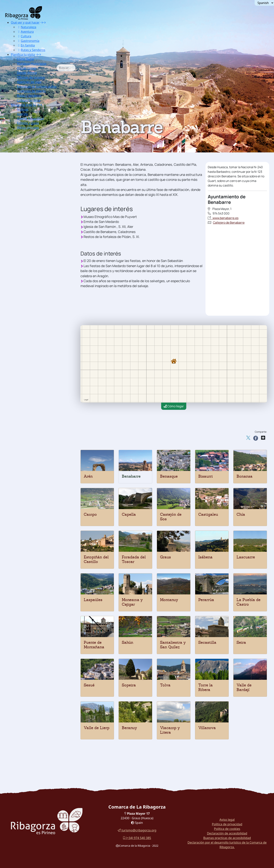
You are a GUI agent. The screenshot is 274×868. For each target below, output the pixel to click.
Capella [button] (25, 173)
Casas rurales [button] (29, 326)
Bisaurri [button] (25, 159)
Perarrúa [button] (26, 230)
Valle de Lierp (97, 728)
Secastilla (207, 642)
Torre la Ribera (205, 687)
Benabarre (131, 476)
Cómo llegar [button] (26, 59)
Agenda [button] (22, 114)
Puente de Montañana (94, 645)
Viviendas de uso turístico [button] (39, 340)
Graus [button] (24, 202)
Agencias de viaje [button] (29, 82)
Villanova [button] (26, 297)
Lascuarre (246, 557)
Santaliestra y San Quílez (173, 645)
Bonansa (245, 476)
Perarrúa (206, 600)
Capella (129, 514)
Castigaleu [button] (27, 183)
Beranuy (129, 728)
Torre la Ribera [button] (30, 278)
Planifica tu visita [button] (23, 54)
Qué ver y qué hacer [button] (25, 22)
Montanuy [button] (26, 226)
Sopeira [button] (25, 269)
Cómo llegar (174, 406)
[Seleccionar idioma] (264, 3)
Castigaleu (208, 514)
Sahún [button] (24, 245)
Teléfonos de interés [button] (31, 91)
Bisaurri (205, 476)
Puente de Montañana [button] (35, 240)
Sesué (89, 685)
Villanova (207, 728)
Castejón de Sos (171, 517)
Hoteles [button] (25, 316)
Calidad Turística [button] (29, 100)
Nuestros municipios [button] (32, 64)
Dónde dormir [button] (27, 73)
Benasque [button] (26, 149)
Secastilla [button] (26, 254)
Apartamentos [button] (29, 321)
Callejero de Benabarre (229, 223)
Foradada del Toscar (134, 559)
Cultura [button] (24, 36)
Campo (90, 514)
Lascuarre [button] (27, 211)
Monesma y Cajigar (132, 602)
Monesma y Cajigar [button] (33, 221)
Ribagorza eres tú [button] (23, 105)
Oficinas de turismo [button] (31, 77)
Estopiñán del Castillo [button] (35, 192)
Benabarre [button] (27, 145)
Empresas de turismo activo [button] (37, 86)
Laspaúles (93, 600)
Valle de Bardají (244, 687)
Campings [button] (27, 335)
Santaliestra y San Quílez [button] (38, 249)
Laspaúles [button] (27, 216)
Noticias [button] (23, 109)
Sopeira (129, 685)
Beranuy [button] (25, 154)
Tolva (165, 685)
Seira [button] (23, 259)
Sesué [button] (24, 264)
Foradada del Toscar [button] (34, 197)
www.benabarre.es (225, 218)
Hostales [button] (26, 330)
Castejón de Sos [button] (31, 178)
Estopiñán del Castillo (96, 559)
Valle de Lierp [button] (30, 288)
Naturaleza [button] (27, 27)
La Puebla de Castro (249, 602)
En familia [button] (26, 45)
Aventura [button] (25, 32)
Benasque (169, 476)
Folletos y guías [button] (28, 123)
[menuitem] (37, 36)
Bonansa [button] (25, 164)
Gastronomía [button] (28, 41)
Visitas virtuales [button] (28, 128)
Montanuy (169, 600)
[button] (43, 22)
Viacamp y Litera (170, 730)
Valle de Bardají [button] (31, 283)
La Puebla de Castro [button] (34, 235)
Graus (165, 557)
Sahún (127, 642)
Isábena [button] (25, 207)
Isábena (205, 557)
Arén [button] (23, 140)
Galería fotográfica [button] (30, 119)
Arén (88, 476)
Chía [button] (23, 188)
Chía (241, 514)
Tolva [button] (23, 273)
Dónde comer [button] (27, 68)
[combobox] (72, 68)
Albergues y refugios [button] (35, 311)
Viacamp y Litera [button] (32, 292)
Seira (241, 642)
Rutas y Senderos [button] (31, 50)
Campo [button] (24, 169)
